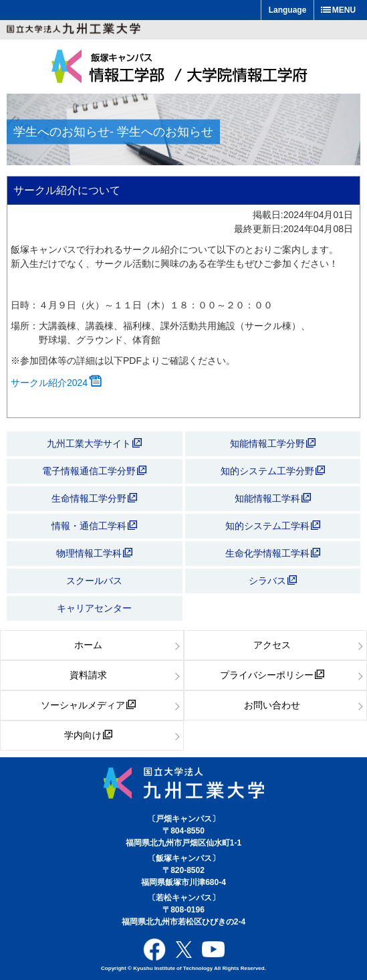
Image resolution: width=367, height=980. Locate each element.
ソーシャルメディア (88, 705)
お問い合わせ (272, 705)
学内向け (88, 735)
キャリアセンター (94, 608)
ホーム (88, 645)
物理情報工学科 (94, 553)
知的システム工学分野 (273, 471)
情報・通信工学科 (94, 526)
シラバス (273, 581)
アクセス (272, 645)
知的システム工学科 (273, 526)
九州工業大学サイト (94, 444)
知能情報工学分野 (273, 444)
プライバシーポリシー (272, 675)
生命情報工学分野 (94, 498)
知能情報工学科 (273, 498)
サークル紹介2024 (56, 383)
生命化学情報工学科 (273, 553)
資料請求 (88, 675)
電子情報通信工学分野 (94, 471)
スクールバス (94, 581)
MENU (344, 10)
